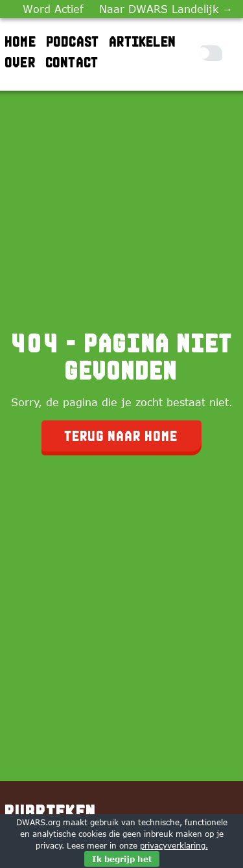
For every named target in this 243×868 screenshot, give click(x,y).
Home (21, 41)
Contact (72, 62)
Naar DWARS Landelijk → (166, 9)
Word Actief (53, 9)
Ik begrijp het (122, 859)
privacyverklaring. (174, 845)
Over (20, 62)
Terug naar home (121, 436)
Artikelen (143, 41)
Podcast (73, 41)
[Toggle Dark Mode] (211, 53)
